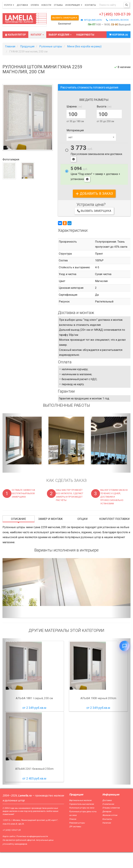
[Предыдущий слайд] (12, 604)
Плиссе (73, 835)
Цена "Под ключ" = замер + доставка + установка (95, 190)
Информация (74, 5)
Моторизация (75, 146)
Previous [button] (12, 657)
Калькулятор (15, 51)
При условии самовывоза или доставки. (97, 170)
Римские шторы (77, 839)
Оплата (35, 5)
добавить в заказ (94, 209)
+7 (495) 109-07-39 (109, 33)
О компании (108, 820)
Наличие (107, 839)
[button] (12, 459)
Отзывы (58, 5)
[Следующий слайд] (121, 604)
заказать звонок (117, 39)
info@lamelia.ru (91, 39)
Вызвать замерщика (66, 18)
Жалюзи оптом (110, 831)
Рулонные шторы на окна (82, 824)
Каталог (37, 51)
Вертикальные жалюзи (80, 816)
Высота (104, 122)
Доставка (22, 5)
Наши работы (85, 51)
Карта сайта (9, 852)
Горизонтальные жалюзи (82, 820)
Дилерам (107, 828)
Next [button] (121, 657)
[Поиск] (127, 5)
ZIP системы (75, 842)
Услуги (9, 5)
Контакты (90, 5)
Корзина (119, 51)
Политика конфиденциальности (32, 852)
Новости (46, 5)
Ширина (74, 122)
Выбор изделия (60, 51)
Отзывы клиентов (111, 824)
